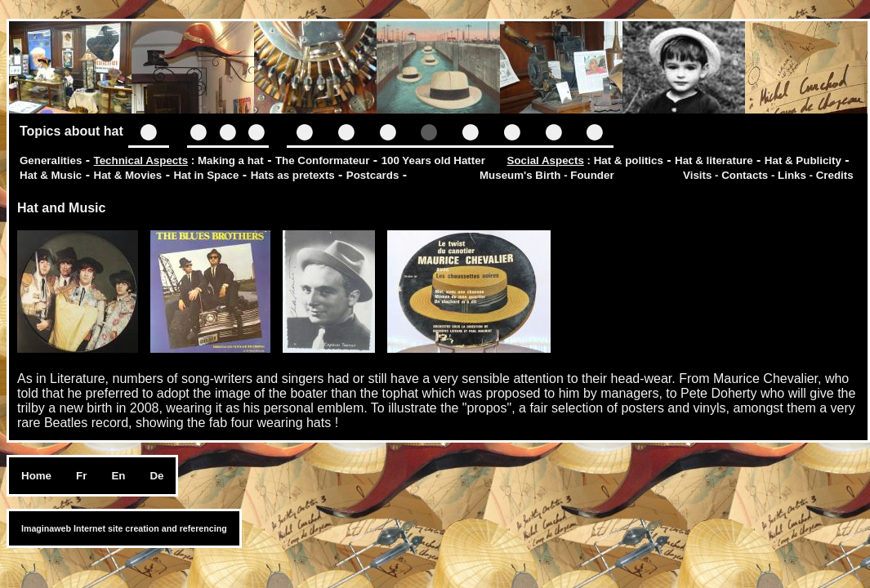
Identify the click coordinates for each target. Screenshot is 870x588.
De (156, 476)
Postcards (373, 175)
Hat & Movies (128, 175)
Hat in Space (206, 175)
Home (36, 476)
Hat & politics (629, 160)
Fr (81, 476)
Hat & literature (714, 160)
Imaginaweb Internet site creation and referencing (124, 528)
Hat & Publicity (803, 160)
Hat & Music (51, 175)
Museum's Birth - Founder (547, 175)
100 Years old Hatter (433, 160)
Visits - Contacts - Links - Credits (768, 175)
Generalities (51, 160)
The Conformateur (323, 160)
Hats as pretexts (293, 175)
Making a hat (231, 160)
